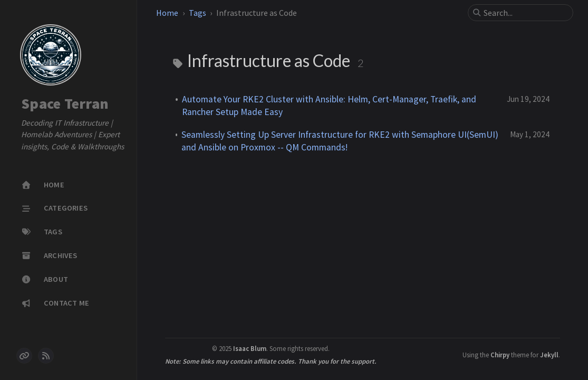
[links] (24, 356)
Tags (197, 13)
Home (167, 13)
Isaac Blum (250, 348)
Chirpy (500, 355)
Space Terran (65, 104)
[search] (525, 13)
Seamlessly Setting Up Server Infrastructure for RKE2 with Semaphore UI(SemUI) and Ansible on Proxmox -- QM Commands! (340, 141)
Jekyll (549, 355)
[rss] (46, 356)
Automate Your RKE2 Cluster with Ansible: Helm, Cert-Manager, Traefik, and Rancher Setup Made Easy (329, 106)
